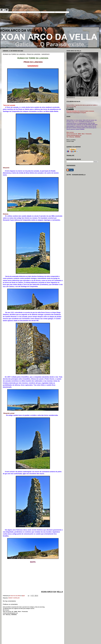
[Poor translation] (6, 10)
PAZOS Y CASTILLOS (14, 598)
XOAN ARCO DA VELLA (19, 31)
